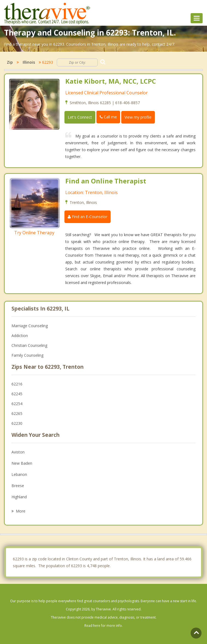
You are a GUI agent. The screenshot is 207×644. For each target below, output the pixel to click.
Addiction (20, 336)
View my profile (138, 117)
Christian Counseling (29, 345)
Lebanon (19, 474)
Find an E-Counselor (88, 217)
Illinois (29, 62)
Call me (108, 117)
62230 (17, 423)
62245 (17, 394)
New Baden (22, 463)
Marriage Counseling (30, 326)
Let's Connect (80, 117)
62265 (17, 413)
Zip (10, 62)
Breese (18, 486)
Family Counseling (27, 355)
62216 (17, 384)
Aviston (18, 452)
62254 (17, 404)
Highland (19, 497)
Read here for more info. (104, 626)
